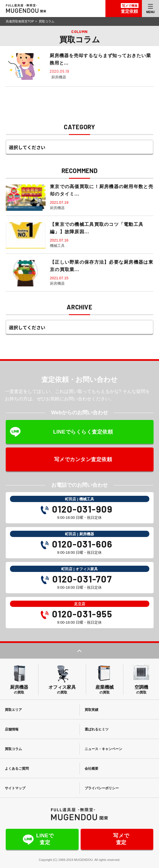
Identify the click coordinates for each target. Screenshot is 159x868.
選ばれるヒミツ (97, 729)
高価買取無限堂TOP (20, 21)
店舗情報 (12, 729)
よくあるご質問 (17, 769)
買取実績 (92, 710)
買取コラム (14, 749)
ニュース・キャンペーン (104, 749)
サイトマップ (15, 788)
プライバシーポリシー (102, 788)
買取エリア (14, 710)
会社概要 (92, 769)
